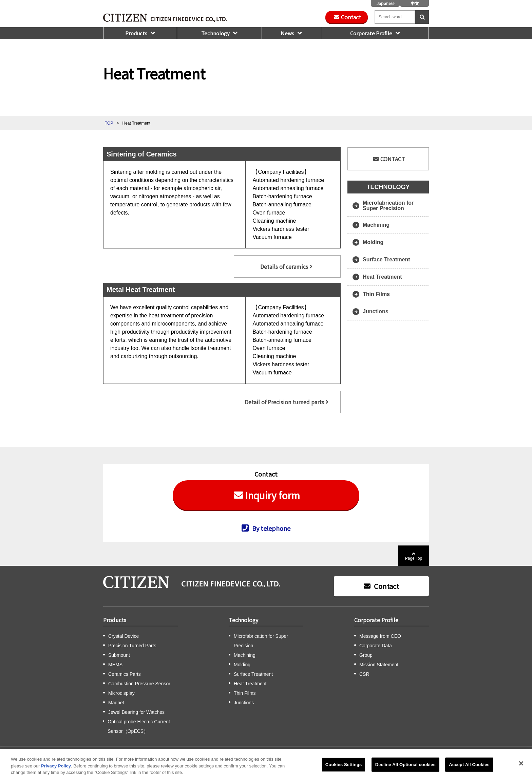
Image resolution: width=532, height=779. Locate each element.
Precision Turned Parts (132, 646)
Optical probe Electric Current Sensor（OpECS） (139, 726)
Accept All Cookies (469, 770)
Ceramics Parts (125, 674)
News (287, 33)
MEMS (115, 665)
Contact (351, 17)
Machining (376, 225)
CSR (364, 674)
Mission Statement (379, 665)
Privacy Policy (286, 754)
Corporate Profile (371, 33)
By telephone (271, 528)
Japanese (385, 3)
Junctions (376, 311)
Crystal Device (123, 636)
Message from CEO (380, 636)
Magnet (116, 703)
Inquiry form (272, 495)
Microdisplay (121, 693)
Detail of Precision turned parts (284, 402)
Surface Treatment (386, 259)
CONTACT (393, 159)
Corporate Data (376, 646)
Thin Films (376, 294)
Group (366, 655)
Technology (215, 33)
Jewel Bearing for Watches (136, 712)
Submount (119, 655)
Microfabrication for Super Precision (388, 206)
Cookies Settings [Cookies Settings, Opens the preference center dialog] (344, 770)
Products (136, 33)
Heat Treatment (382, 277)
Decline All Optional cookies (405, 770)
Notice (311, 754)
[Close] (521, 768)
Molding (373, 242)
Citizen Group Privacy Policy (240, 754)
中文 (415, 3)
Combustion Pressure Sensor (139, 684)
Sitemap (185, 754)
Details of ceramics (284, 266)
